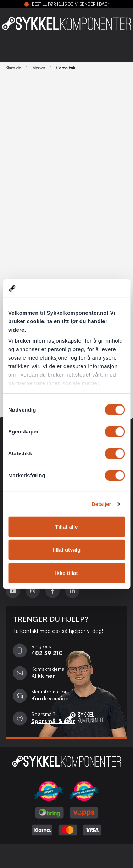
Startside (13, 68)
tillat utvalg (66, 550)
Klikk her (43, 676)
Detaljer (101, 504)
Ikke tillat (66, 573)
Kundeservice (50, 698)
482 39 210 (47, 653)
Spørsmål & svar (53, 721)
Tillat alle (67, 527)
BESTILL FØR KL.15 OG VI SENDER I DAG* (71, 4)
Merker (39, 68)
